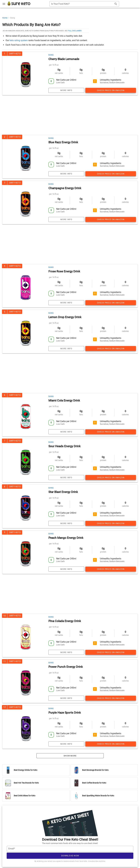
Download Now (70, 856)
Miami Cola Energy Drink (64, 401)
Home (5, 18)
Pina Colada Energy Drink (65, 621)
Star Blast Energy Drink (63, 492)
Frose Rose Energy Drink (64, 271)
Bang (51, 55)
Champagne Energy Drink (65, 188)
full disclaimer (75, 31)
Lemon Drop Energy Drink (65, 317)
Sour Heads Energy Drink (65, 446)
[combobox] (84, 4)
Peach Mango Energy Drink (66, 538)
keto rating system (19, 40)
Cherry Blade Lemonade (64, 59)
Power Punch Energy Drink (66, 667)
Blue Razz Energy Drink (63, 142)
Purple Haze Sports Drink (65, 713)
